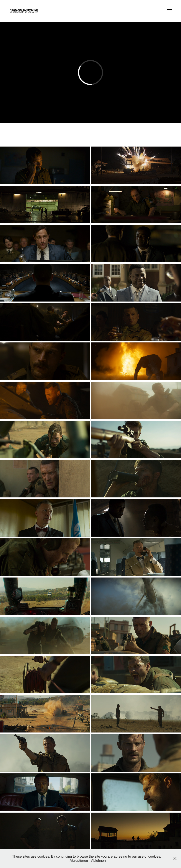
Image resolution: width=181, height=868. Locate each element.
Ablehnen (99, 861)
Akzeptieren (79, 861)
